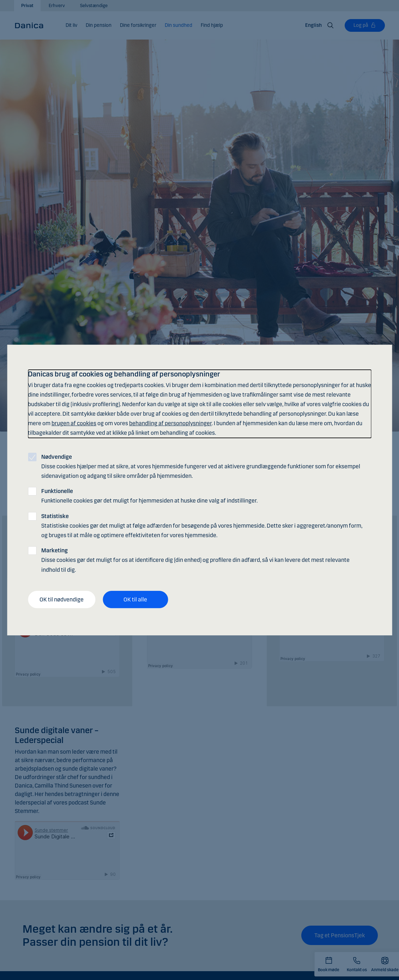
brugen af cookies (74, 423)
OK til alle (135, 599)
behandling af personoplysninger (170, 423)
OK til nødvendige (62, 599)
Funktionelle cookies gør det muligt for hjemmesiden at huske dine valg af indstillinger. (149, 496)
